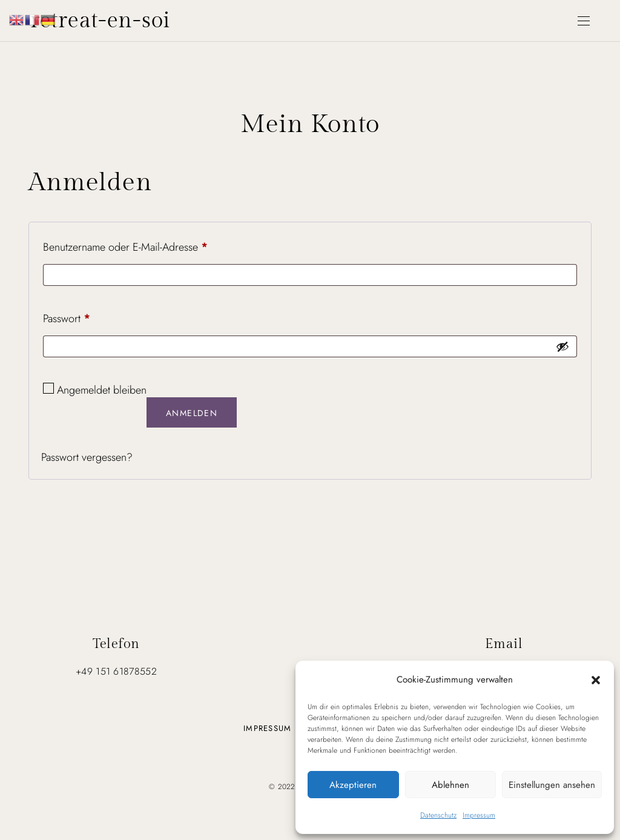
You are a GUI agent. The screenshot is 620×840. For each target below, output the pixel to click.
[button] (596, 680)
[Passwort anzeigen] (562, 346)
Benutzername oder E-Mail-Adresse (125, 247)
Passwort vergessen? (87, 457)
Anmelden (192, 413)
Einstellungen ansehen (552, 785)
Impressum (479, 815)
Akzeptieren (353, 785)
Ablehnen (450, 785)
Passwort (67, 319)
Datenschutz (438, 815)
